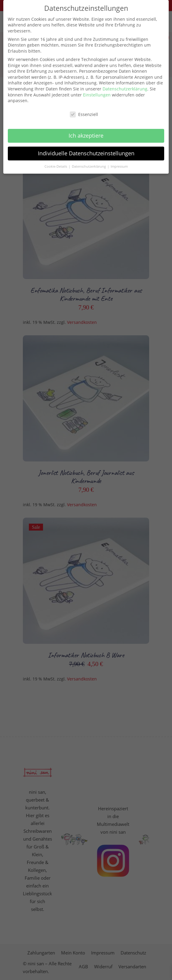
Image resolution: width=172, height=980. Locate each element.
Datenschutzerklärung (125, 84)
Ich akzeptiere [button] (86, 130)
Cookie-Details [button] (56, 161)
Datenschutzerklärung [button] (89, 161)
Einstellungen (97, 90)
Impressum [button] (119, 161)
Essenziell (84, 109)
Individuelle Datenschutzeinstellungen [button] (86, 148)
